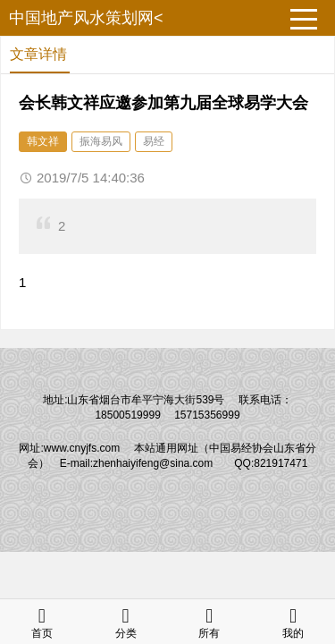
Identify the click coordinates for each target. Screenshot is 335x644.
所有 (209, 621)
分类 (126, 621)
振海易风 (101, 141)
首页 (42, 621)
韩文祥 (43, 141)
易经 (154, 141)
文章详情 (38, 54)
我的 (293, 621)
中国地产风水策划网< (86, 18)
